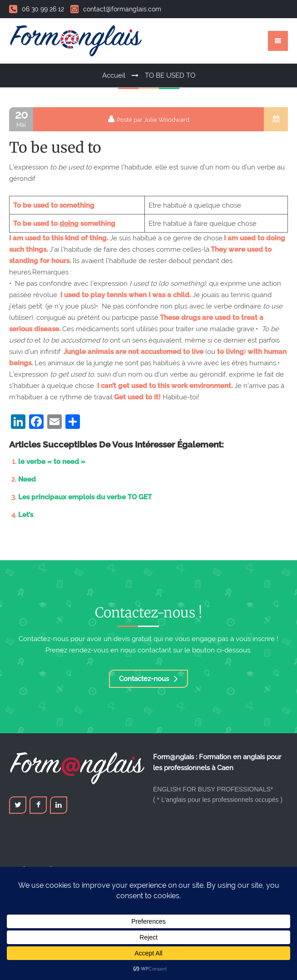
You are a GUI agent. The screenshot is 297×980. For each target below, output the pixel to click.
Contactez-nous (148, 679)
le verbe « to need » (52, 462)
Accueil (114, 75)
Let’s (26, 515)
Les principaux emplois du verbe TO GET (85, 497)
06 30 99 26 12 (37, 9)
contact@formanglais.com (116, 9)
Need (27, 479)
